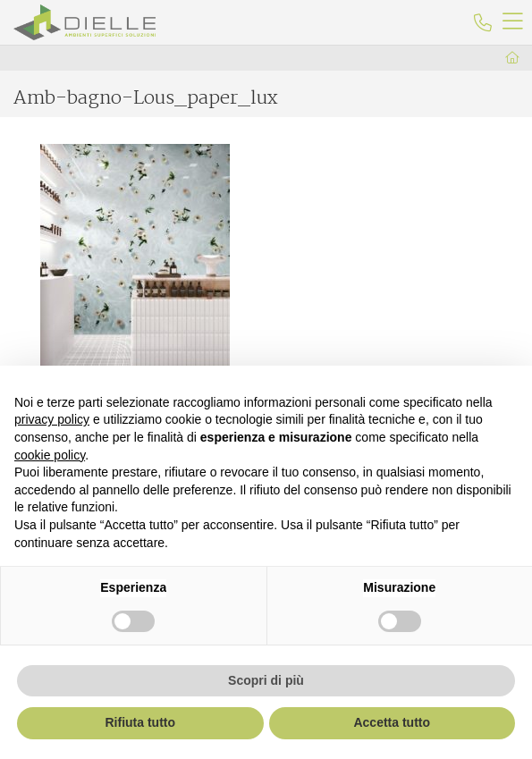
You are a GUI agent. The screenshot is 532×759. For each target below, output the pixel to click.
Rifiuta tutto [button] (140, 722)
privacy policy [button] (52, 419)
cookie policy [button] (50, 455)
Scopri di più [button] (266, 680)
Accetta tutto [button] (392, 722)
